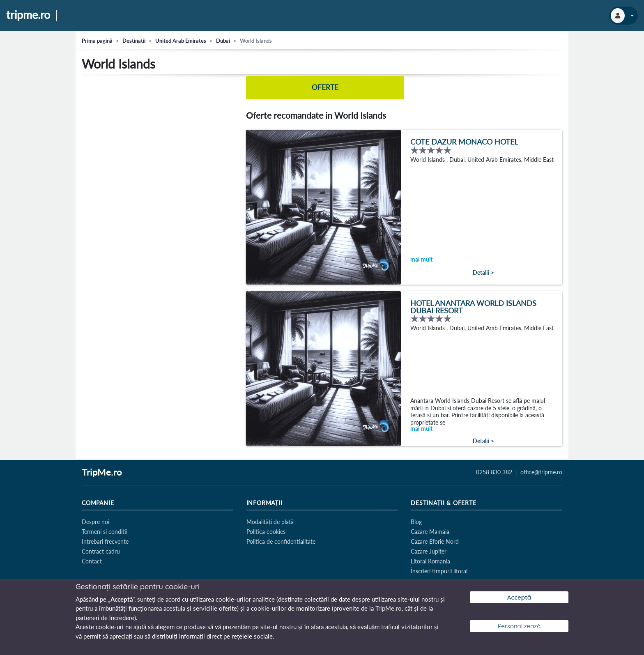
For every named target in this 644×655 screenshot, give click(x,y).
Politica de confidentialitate (281, 541)
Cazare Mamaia (430, 532)
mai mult (421, 260)
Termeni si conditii (105, 532)
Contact (92, 561)
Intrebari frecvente (105, 541)
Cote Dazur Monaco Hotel (464, 143)
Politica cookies (266, 532)
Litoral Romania (430, 561)
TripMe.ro (102, 473)
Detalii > (483, 273)
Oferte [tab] (325, 88)
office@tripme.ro (541, 472)
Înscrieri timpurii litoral (439, 571)
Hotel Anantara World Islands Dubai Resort (473, 308)
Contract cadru (101, 551)
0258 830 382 (494, 472)
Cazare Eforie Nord (435, 541)
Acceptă (519, 597)
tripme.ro (28, 15)
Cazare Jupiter (429, 551)
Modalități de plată (270, 522)
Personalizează (519, 626)
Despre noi (95, 522)
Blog (416, 522)
